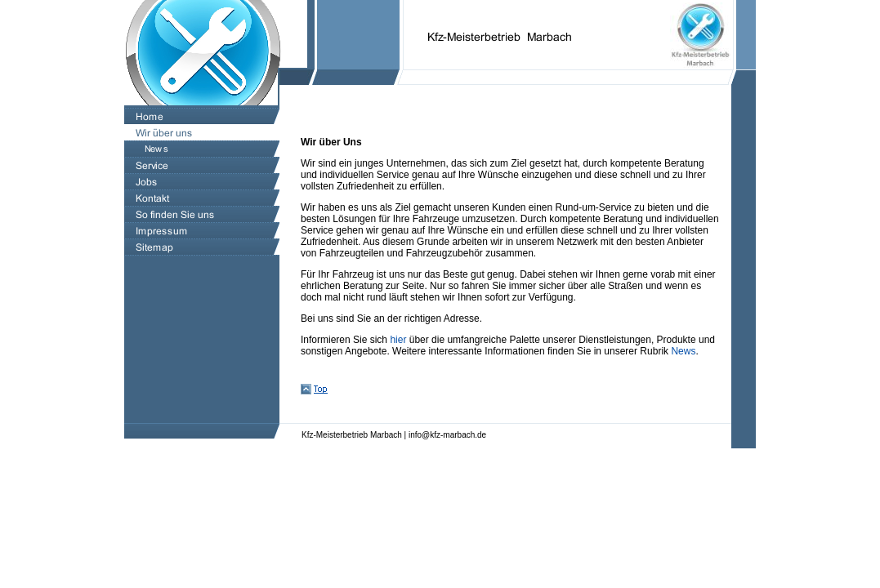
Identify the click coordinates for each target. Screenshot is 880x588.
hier (398, 340)
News (683, 351)
